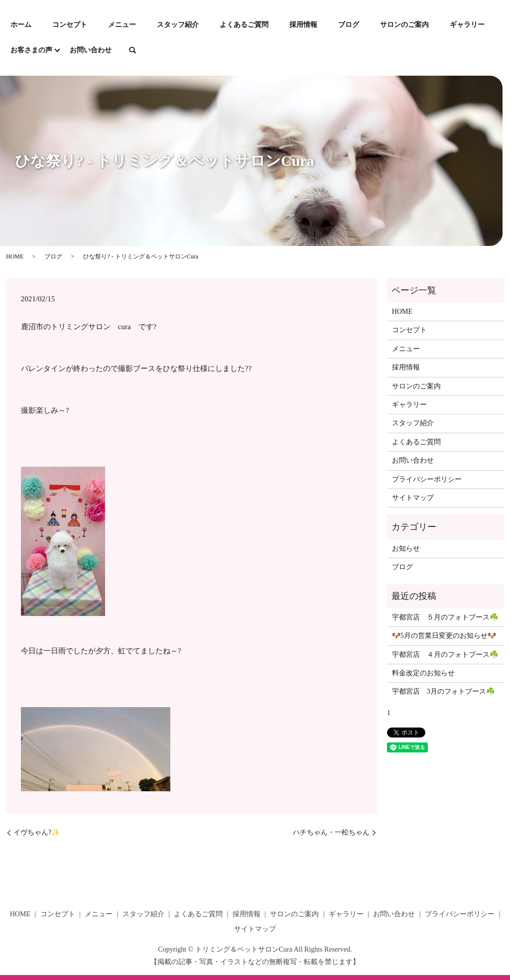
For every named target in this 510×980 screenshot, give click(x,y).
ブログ (349, 25)
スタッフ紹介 (178, 25)
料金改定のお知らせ (423, 673)
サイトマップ (413, 498)
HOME (15, 256)
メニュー (122, 25)
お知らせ (406, 549)
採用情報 (303, 25)
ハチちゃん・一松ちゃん (331, 832)
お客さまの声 (31, 50)
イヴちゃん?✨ (37, 832)
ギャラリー (467, 25)
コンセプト (70, 25)
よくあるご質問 (244, 25)
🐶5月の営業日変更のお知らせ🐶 (444, 636)
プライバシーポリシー (427, 479)
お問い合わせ (91, 50)
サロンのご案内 (404, 25)
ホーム (21, 25)
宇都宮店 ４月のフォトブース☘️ (445, 655)
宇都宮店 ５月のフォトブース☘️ (445, 617)
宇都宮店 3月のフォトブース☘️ (443, 691)
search (132, 51)
